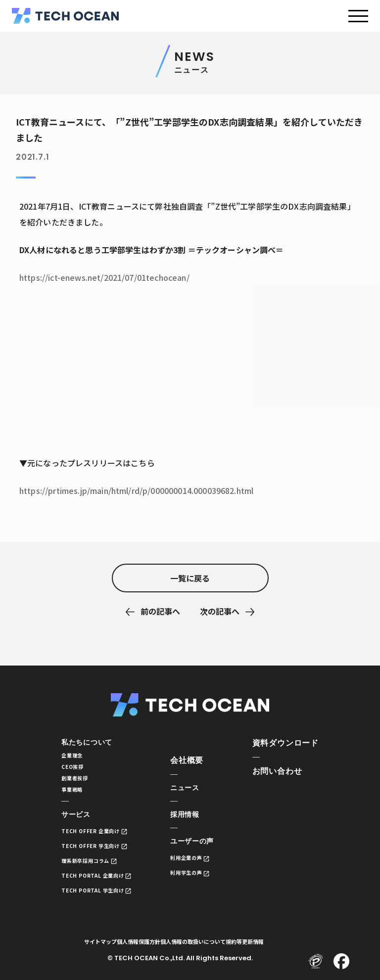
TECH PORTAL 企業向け (99, 885)
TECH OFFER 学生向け (96, 855)
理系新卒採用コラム (90, 870)
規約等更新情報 (272, 953)
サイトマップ (104, 953)
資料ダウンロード (285, 743)
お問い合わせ (277, 771)
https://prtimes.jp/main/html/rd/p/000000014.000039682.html (136, 490)
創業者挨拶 (77, 783)
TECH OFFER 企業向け (96, 839)
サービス (78, 823)
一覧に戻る (190, 578)
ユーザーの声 (198, 848)
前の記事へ (160, 611)
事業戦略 (74, 796)
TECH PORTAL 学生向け (99, 901)
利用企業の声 (192, 865)
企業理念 (74, 757)
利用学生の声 (192, 880)
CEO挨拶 (75, 770)
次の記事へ (220, 611)
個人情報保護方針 (150, 953)
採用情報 (190, 820)
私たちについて (91, 743)
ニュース (190, 791)
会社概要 (190, 763)
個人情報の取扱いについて (213, 953)
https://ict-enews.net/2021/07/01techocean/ (104, 277)
